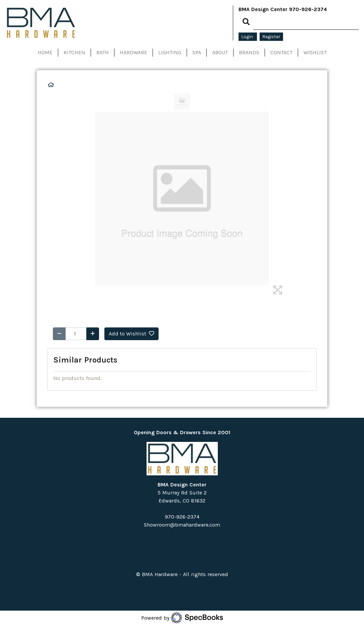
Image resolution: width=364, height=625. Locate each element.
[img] (278, 290)
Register (271, 37)
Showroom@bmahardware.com (182, 525)
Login (248, 37)
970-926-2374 (308, 9)
